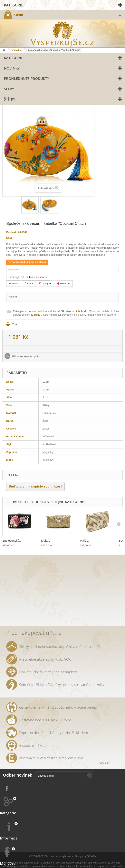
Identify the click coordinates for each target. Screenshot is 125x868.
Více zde (104, 763)
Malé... (84, 541)
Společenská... (12, 541)
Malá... (46, 541)
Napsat (13, 297)
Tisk (15, 324)
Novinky (12, 68)
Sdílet (29, 284)
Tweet (14, 284)
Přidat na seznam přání (26, 356)
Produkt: (11, 232)
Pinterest (64, 284)
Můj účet (7, 863)
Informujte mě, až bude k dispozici (28, 277)
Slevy (9, 89)
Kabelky (16, 50)
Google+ (45, 284)
